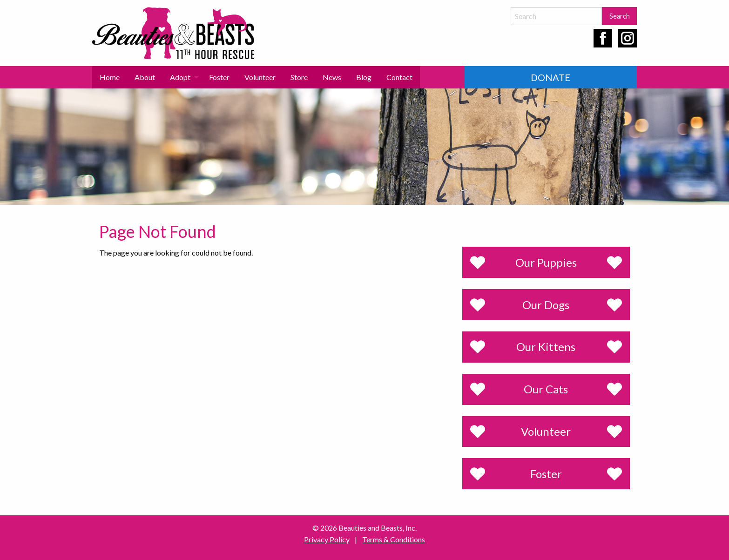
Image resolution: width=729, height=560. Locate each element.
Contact (399, 77)
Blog (364, 77)
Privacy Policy (327, 539)
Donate (550, 77)
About (145, 77)
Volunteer (260, 77)
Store (299, 77)
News (332, 77)
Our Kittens (546, 347)
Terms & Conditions (394, 539)
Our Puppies (546, 262)
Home (110, 77)
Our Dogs (546, 305)
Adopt (180, 77)
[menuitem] (110, 77)
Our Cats (546, 389)
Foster (219, 77)
